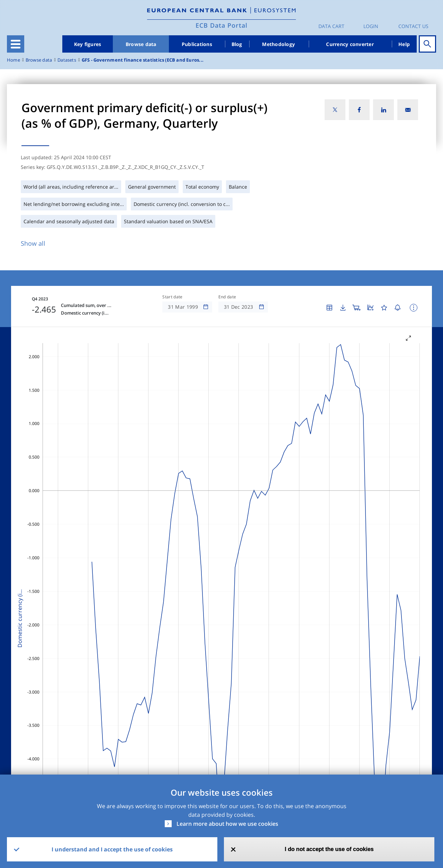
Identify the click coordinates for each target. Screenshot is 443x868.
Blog (237, 44)
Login (371, 26)
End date (227, 297)
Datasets (67, 60)
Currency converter (350, 44)
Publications (197, 44)
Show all (33, 243)
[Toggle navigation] (16, 44)
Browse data (141, 44)
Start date (172, 297)
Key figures (88, 44)
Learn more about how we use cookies (227, 824)
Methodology (278, 44)
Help (404, 44)
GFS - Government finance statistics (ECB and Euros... (143, 60)
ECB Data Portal (221, 25)
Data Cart (331, 26)
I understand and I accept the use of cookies (112, 849)
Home (13, 60)
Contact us (413, 26)
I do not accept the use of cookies (329, 849)
